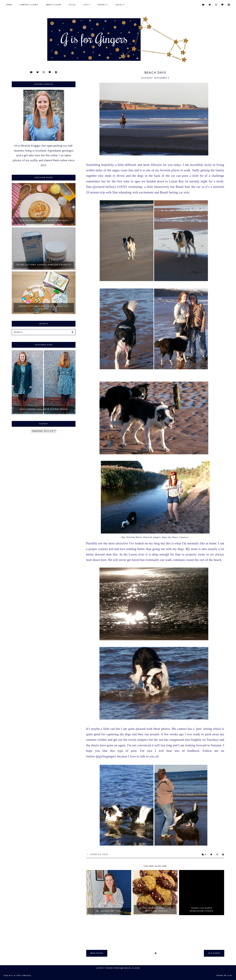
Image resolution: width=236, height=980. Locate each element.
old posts (214, 953)
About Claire (54, 5)
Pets (105, 854)
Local (119, 5)
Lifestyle (96, 854)
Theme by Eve (224, 975)
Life (86, 5)
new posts (97, 953)
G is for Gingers (21, 975)
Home (9, 5)
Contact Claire (29, 5)
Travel (102, 5)
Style (72, 5)
